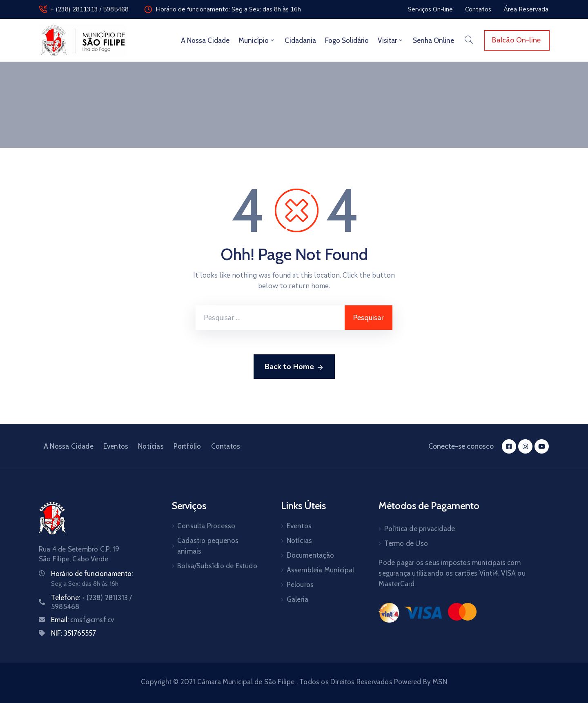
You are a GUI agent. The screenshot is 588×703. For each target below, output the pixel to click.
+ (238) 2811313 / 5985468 (89, 9)
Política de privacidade (420, 529)
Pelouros (300, 585)
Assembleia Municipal (321, 570)
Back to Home (294, 367)
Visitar (391, 40)
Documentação (310, 555)
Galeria (297, 599)
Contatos (226, 446)
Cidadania (300, 40)
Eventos (116, 446)
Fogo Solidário (347, 40)
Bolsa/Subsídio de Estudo (217, 566)
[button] (430, 9)
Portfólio (187, 446)
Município (257, 40)
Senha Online (433, 40)
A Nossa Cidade (205, 40)
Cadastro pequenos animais (208, 546)
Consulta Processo (206, 526)
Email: (82, 620)
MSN (440, 682)
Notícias (151, 446)
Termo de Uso (406, 543)
